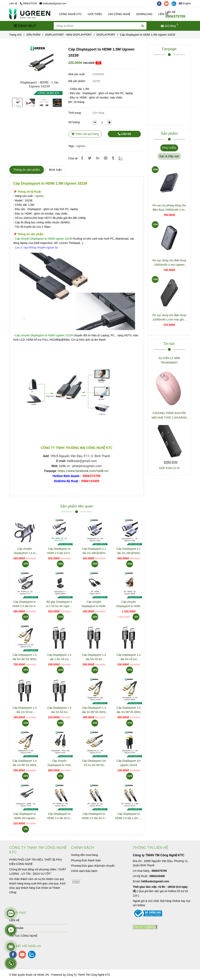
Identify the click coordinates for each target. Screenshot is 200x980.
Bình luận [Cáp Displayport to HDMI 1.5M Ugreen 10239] (55, 170)
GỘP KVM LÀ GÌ (169, 468)
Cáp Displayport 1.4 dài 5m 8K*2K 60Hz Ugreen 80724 (25, 657)
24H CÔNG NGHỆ (119, 14)
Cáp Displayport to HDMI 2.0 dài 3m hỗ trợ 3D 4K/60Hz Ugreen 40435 (59, 816)
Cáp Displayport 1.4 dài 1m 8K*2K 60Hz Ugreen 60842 (25, 763)
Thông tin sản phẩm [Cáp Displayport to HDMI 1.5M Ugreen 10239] (27, 170)
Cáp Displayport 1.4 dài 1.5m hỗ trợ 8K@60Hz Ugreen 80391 (59, 657)
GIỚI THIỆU (95, 14)
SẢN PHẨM (16, 928)
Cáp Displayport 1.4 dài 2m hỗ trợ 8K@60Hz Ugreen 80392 (59, 710)
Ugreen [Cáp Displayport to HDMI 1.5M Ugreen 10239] (81, 146)
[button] (186, 4)
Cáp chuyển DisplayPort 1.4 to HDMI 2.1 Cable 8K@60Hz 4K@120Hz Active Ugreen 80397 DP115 (25, 551)
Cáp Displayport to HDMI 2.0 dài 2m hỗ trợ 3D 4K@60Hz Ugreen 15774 (25, 604)
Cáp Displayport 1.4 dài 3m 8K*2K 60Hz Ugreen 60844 (129, 710)
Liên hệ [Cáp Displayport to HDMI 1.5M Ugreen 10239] (124, 134)
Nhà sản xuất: (77, 74)
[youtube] (168, 4)
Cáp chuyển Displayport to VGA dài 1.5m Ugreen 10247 (59, 763)
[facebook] (161, 4)
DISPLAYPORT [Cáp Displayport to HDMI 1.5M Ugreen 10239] (106, 35)
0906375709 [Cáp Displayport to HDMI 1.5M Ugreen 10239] (28, 4)
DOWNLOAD (144, 14)
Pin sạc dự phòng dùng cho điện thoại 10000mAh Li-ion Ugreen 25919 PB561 (169, 208)
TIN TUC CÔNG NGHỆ (23, 936)
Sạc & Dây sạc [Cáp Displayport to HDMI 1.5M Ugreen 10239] (169, 156)
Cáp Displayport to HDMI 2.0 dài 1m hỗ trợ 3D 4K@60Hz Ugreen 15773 (59, 551)
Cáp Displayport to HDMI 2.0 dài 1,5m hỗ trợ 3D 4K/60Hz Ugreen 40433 (129, 816)
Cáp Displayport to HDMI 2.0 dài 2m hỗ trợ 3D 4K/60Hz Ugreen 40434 (94, 816)
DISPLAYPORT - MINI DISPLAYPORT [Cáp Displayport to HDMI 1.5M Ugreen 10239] (68, 35)
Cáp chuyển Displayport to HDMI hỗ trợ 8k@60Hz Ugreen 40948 (129, 604)
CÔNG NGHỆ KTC (70, 14)
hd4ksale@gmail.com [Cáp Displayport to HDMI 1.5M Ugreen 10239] (53, 4)
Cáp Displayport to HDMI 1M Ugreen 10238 (25, 816)
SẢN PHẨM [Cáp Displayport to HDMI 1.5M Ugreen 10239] (33, 35)
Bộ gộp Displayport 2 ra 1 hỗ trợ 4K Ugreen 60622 (59, 604)
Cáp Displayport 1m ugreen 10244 (129, 763)
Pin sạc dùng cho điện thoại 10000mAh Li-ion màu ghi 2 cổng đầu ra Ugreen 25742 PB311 (169, 318)
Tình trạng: (75, 113)
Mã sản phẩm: (77, 81)
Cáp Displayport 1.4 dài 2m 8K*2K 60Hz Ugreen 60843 (94, 710)
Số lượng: (75, 122)
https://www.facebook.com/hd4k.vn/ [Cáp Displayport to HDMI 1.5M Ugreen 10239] (83, 471)
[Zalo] (123, 158)
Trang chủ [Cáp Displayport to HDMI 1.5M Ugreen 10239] (15, 35)
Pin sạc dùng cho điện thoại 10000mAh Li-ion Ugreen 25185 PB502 (169, 263)
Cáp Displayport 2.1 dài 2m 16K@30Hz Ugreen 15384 (129, 551)
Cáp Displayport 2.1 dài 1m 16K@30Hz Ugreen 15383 (94, 551)
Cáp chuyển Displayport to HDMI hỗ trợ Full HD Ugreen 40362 (94, 604)
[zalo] (175, 4)
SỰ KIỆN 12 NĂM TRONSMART (169, 360)
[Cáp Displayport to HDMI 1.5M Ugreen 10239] (30, 14)
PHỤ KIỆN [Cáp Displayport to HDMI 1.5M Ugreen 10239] (169, 148)
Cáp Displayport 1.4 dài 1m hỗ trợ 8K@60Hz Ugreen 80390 (25, 710)
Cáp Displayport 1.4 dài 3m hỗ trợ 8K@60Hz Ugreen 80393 (129, 657)
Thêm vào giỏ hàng (85, 134)
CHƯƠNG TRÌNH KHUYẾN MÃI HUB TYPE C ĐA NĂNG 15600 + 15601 (169, 416)
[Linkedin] (98, 158)
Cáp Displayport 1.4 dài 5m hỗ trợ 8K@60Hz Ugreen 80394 (94, 657)
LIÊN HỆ (14, 920)
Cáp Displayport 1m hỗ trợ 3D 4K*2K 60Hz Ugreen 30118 (94, 763)
